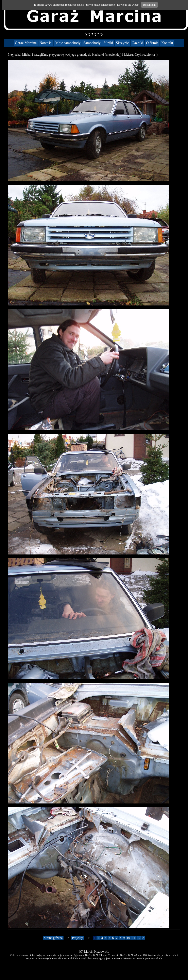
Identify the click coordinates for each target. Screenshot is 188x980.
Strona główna (53, 938)
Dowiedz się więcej (128, 5)
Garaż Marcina (26, 43)
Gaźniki (138, 43)
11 (133, 938)
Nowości (46, 43)
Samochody (92, 43)
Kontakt (167, 43)
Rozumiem (149, 5)
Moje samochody (68, 43)
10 (128, 938)
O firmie (152, 43)
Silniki (108, 43)
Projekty (78, 938)
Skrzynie (122, 43)
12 (139, 938)
